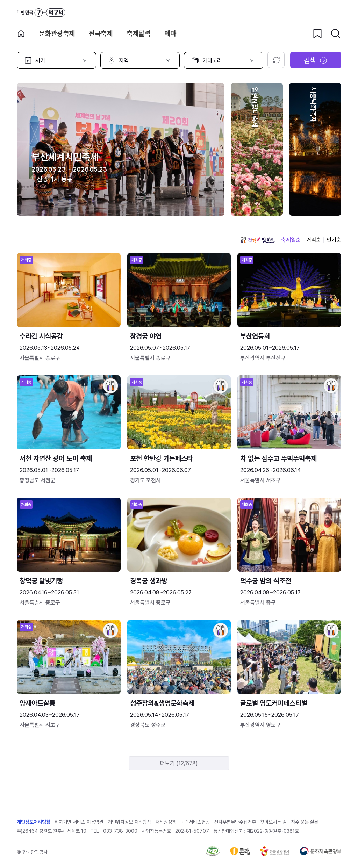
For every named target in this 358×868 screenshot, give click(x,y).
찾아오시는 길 (273, 822)
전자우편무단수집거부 (235, 822)
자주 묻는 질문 (305, 822)
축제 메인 (21, 34)
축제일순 (291, 240)
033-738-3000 (120, 831)
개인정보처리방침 (34, 822)
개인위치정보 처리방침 (129, 822)
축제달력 (138, 34)
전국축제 (101, 34)
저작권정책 (166, 822)
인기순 (334, 240)
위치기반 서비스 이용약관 (79, 822)
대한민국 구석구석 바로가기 (41, 13)
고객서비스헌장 (195, 822)
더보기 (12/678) (179, 763)
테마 (170, 34)
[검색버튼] (336, 34)
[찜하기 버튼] (317, 34)
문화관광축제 (57, 34)
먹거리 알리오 (258, 240)
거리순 (314, 240)
